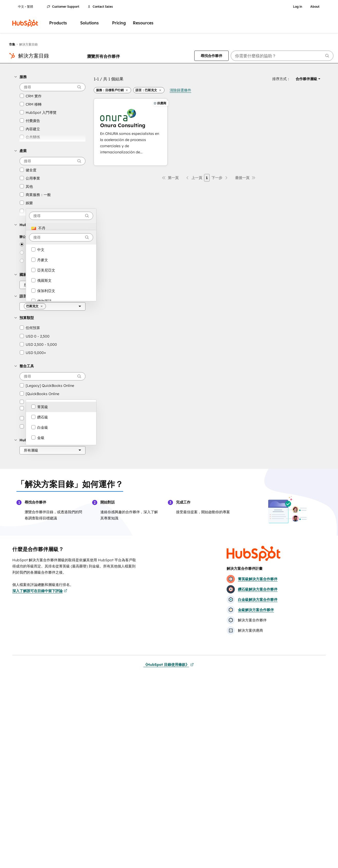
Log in (298, 7)
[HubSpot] (25, 23)
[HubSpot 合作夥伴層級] (52, 450)
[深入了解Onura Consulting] (131, 132)
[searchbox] (282, 56)
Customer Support (63, 7)
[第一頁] (170, 178)
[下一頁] (220, 178)
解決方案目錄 (34, 56)
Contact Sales (100, 7)
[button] (50, 77)
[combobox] (61, 216)
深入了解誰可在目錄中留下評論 (40, 591)
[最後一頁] (245, 178)
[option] (61, 228)
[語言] (52, 306)
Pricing (119, 23)
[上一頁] (194, 178)
